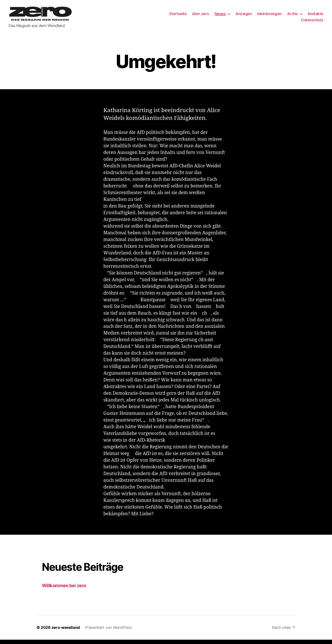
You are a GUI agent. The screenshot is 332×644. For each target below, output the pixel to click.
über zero (201, 16)
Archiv (293, 16)
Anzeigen (244, 16)
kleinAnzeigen (269, 16)
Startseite (178, 16)
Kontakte (316, 16)
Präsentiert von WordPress (108, 632)
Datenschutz (312, 22)
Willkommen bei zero (64, 590)
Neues (220, 16)
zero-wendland (66, 632)
